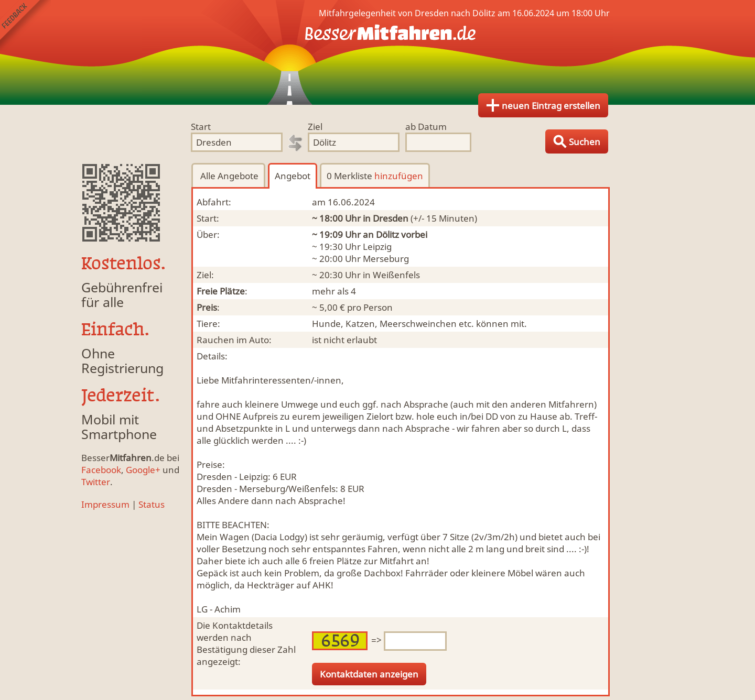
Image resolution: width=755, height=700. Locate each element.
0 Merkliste (375, 176)
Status (152, 504)
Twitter (96, 482)
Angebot (293, 176)
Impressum (105, 504)
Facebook (101, 470)
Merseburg (386, 259)
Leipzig (377, 247)
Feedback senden (25, 25)
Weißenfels (396, 275)
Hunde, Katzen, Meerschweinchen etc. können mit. (419, 324)
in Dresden (386, 218)
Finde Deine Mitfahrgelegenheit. (377, 52)
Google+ (143, 470)
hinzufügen (399, 176)
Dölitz (387, 234)
